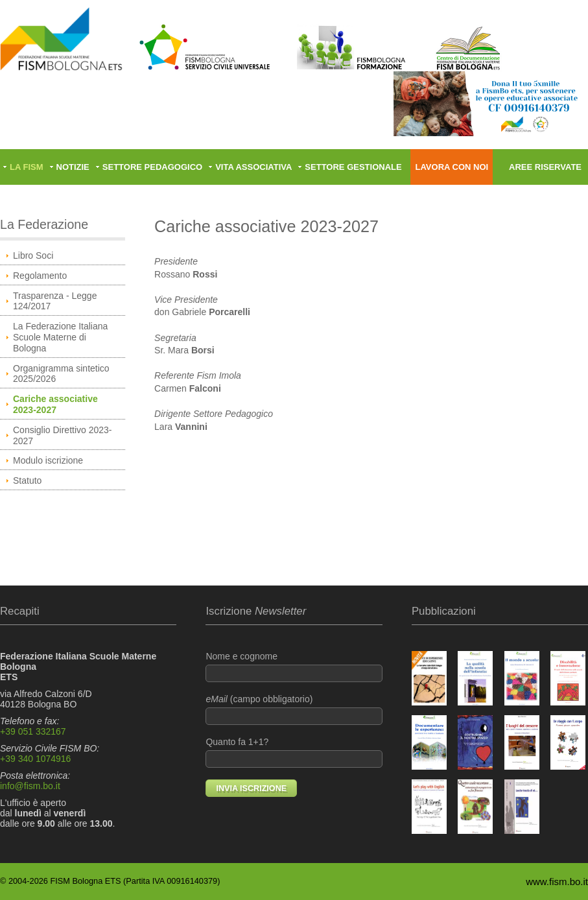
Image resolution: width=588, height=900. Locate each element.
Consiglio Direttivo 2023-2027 (63, 435)
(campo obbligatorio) (294, 709)
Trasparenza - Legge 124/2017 (55, 301)
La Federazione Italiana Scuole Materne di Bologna (60, 337)
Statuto (27, 480)
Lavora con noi (452, 167)
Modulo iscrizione (48, 460)
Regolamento (40, 276)
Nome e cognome (294, 667)
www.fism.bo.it (557, 882)
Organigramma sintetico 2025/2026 (61, 374)
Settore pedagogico (152, 167)
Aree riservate (545, 167)
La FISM (27, 167)
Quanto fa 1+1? (294, 752)
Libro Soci (33, 255)
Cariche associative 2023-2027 (55, 404)
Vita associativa (253, 167)
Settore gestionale (353, 167)
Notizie (73, 167)
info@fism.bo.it (30, 786)
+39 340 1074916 (35, 759)
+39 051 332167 (33, 731)
